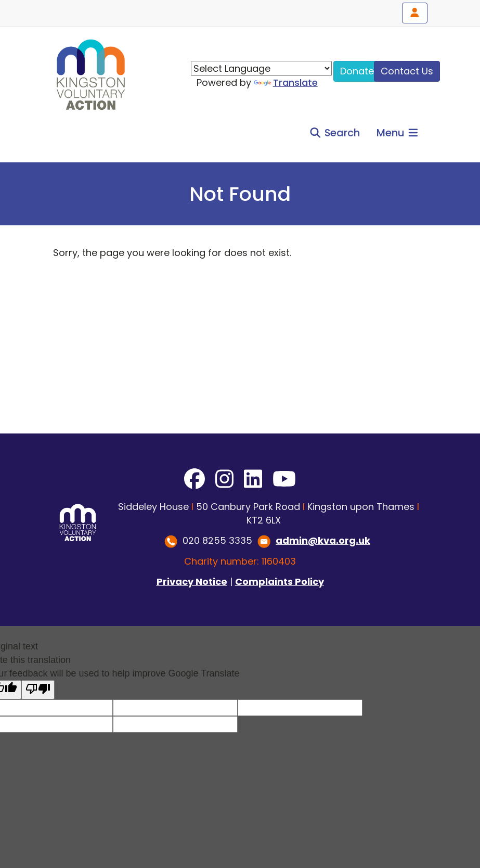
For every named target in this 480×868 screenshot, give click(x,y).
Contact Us (407, 71)
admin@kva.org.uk (323, 540)
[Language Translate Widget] (261, 68)
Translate (286, 82)
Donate (357, 71)
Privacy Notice (192, 582)
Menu (398, 133)
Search (334, 133)
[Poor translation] (38, 690)
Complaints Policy (280, 582)
